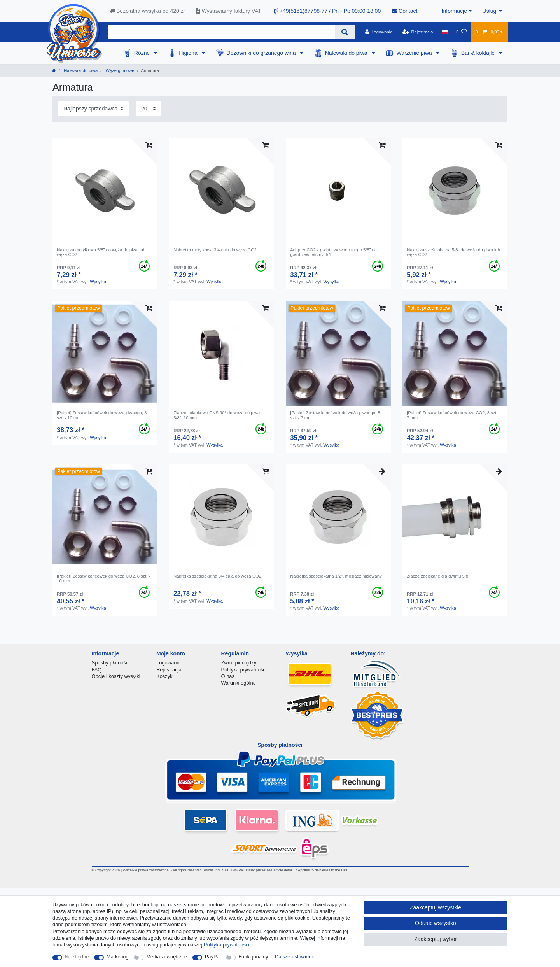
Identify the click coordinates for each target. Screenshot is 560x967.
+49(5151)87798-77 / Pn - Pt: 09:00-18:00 (327, 11)
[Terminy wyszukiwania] (221, 32)
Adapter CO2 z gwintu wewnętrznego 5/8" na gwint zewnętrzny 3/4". (333, 252)
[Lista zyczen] (461, 32)
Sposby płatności (111, 663)
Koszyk (164, 676)
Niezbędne (77, 957)
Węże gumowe (119, 70)
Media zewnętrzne (167, 957)
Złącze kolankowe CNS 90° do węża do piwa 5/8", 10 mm (217, 415)
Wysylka (98, 282)
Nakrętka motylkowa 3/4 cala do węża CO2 (215, 250)
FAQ (97, 670)
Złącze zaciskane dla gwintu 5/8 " (439, 576)
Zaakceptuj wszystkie (436, 907)
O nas (228, 676)
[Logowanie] (379, 32)
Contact (404, 11)
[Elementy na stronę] (149, 109)
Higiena (189, 53)
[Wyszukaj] (345, 32)
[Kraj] (445, 32)
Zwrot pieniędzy (239, 663)
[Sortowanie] (93, 109)
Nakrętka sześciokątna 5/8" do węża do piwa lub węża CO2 (453, 252)
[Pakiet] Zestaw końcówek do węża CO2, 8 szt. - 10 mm (103, 578)
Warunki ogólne (239, 683)
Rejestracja (169, 670)
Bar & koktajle (479, 53)
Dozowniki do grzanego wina (262, 53)
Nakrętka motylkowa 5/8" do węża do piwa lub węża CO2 (101, 252)
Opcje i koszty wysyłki (116, 676)
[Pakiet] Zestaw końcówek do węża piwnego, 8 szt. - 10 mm (102, 415)
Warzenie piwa (415, 53)
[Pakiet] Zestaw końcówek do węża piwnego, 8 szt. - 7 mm (335, 415)
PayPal (213, 957)
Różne (143, 53)
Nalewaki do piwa (347, 53)
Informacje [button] (454, 11)
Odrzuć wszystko (436, 923)
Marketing (118, 957)
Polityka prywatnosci (227, 945)
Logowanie (169, 663)
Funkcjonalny (253, 957)
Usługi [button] (490, 11)
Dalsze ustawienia (295, 957)
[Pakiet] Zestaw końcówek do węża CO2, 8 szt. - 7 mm (453, 415)
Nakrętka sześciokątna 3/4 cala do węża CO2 (217, 576)
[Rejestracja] (418, 32)
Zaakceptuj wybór (436, 939)
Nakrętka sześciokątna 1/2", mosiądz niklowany (336, 576)
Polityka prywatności (244, 670)
